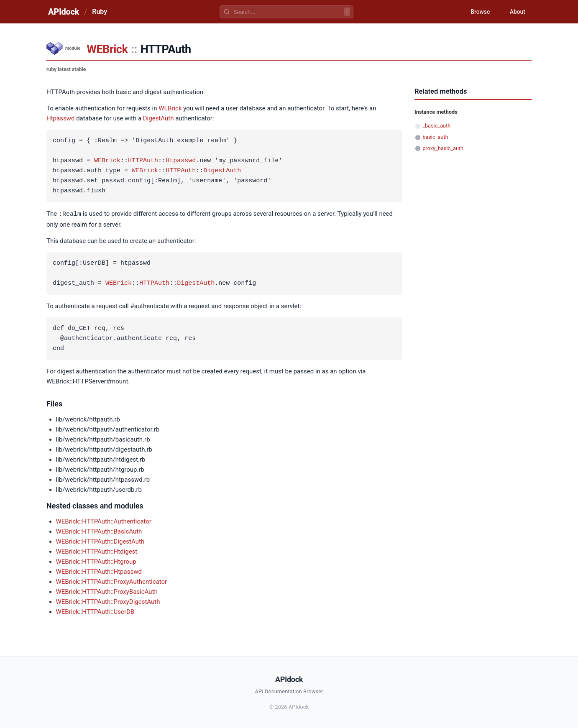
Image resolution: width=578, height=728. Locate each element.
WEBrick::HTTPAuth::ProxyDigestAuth (108, 601)
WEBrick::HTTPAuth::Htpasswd (99, 571)
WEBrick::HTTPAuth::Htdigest (97, 551)
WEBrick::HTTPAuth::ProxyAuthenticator (112, 581)
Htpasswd (60, 118)
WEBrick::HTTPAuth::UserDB (95, 611)
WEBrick (107, 49)
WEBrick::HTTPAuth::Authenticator (104, 521)
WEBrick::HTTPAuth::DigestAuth (100, 541)
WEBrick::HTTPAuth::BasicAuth (99, 531)
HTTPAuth (143, 161)
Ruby (100, 11)
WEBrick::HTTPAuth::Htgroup (96, 561)
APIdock (64, 12)
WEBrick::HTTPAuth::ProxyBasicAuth (107, 591)
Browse (479, 12)
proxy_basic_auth (443, 148)
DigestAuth (159, 118)
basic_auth (435, 137)
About (517, 12)
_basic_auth (436, 126)
